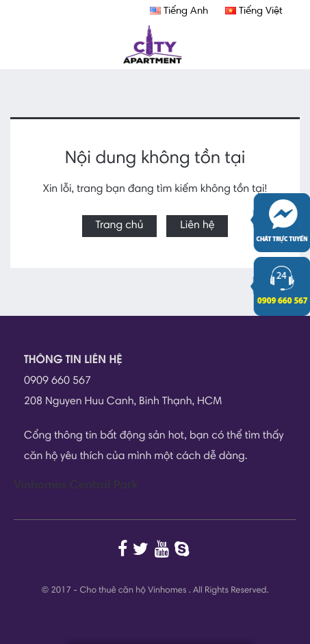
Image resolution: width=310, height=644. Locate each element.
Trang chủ (120, 226)
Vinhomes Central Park (76, 486)
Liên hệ (197, 226)
